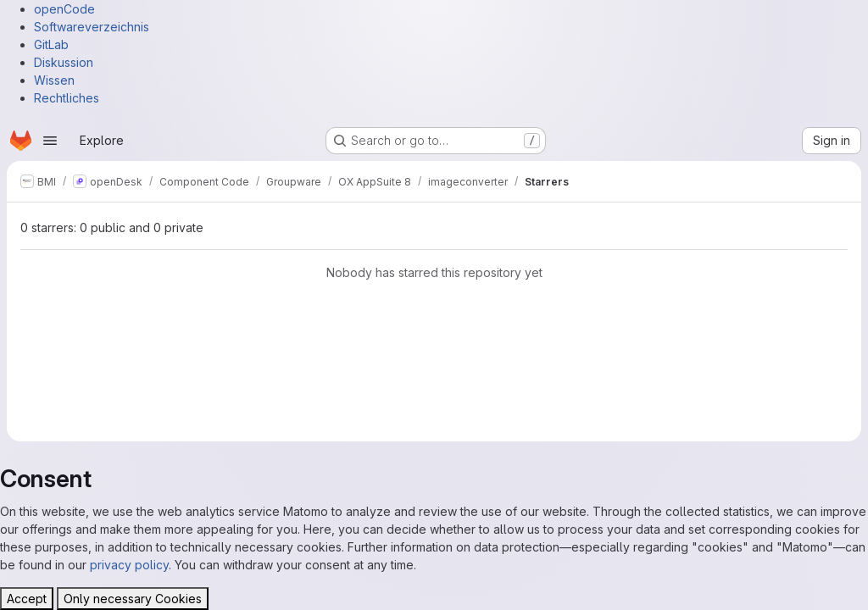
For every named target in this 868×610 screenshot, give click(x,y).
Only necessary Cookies (133, 599)
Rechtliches (67, 98)
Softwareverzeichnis (92, 27)
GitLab (51, 44)
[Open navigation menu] (50, 141)
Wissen (54, 80)
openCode (64, 9)
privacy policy (129, 565)
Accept (27, 599)
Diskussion (64, 62)
